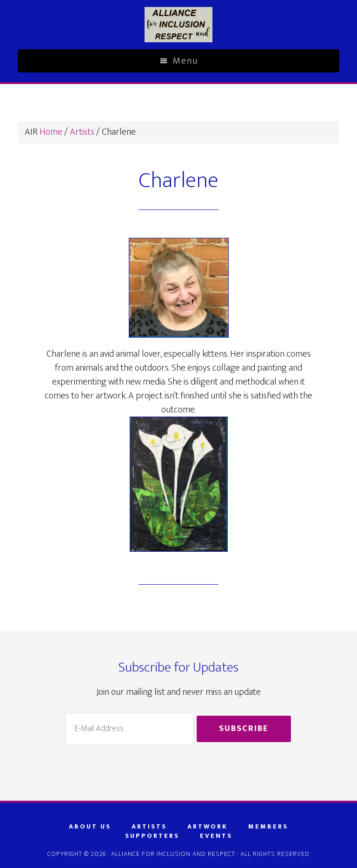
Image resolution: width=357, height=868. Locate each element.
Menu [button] (185, 61)
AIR (178, 25)
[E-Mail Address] (129, 729)
